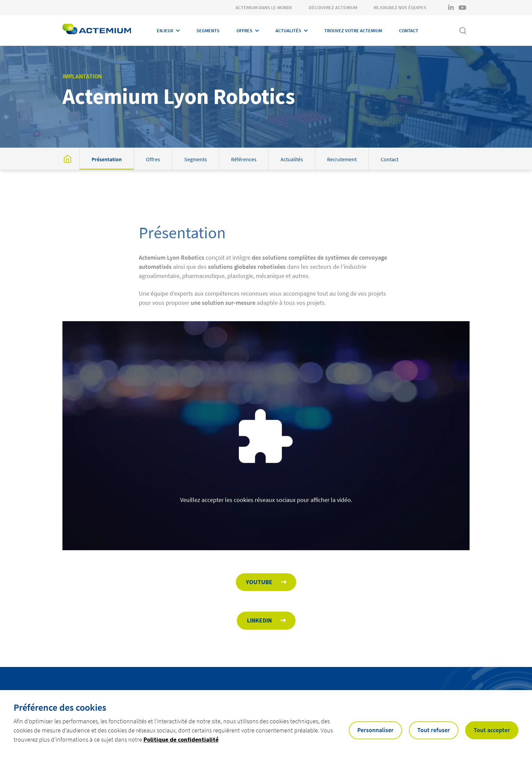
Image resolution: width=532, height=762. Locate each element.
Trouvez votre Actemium (353, 31)
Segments (208, 31)
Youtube (259, 582)
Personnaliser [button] (375, 730)
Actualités (288, 31)
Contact (409, 31)
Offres (244, 31)
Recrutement (342, 159)
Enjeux (165, 31)
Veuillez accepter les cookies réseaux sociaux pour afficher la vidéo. (266, 508)
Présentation (107, 159)
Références (244, 159)
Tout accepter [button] (492, 730)
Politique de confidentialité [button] (181, 739)
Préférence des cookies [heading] (60, 707)
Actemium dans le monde (264, 7)
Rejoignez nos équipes (400, 7)
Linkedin (259, 620)
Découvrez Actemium (333, 7)
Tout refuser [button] (434, 730)
